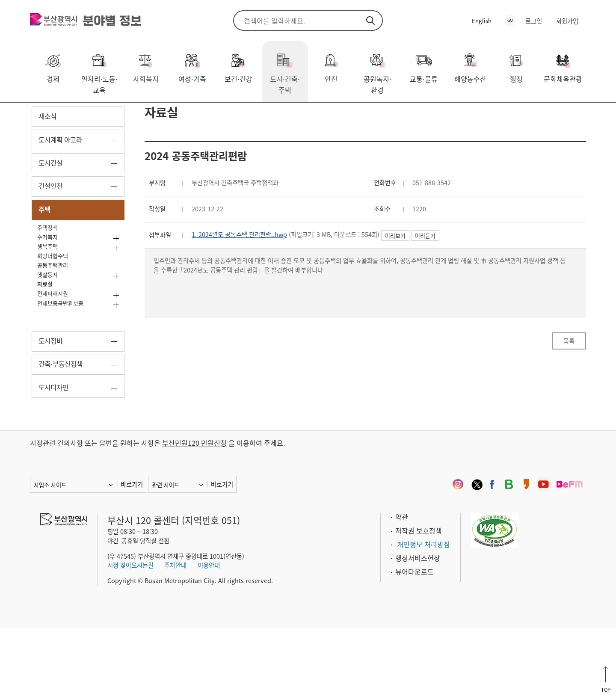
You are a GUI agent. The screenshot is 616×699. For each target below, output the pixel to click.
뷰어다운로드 (415, 642)
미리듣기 (450, 287)
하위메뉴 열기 (114, 162)
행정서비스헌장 (418, 628)
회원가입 (567, 21)
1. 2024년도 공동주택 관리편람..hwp (248, 285)
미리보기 (421, 287)
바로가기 (132, 554)
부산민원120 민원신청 (194, 513)
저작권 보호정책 (419, 601)
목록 (569, 401)
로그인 (534, 21)
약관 (402, 587)
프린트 (567, 116)
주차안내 (175, 636)
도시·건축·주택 (73, 115)
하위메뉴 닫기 (114, 266)
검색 (370, 21)
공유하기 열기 (554, 116)
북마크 (580, 116)
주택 (111, 115)
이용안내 (209, 636)
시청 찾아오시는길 (130, 636)
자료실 (138, 115)
